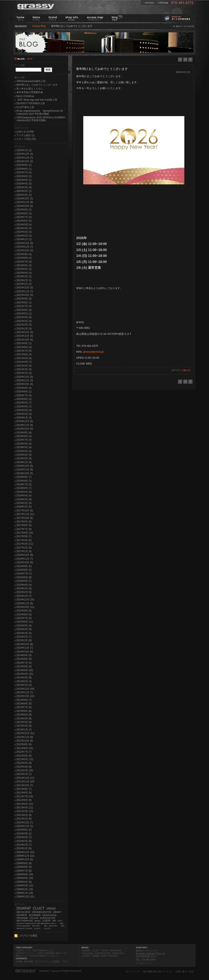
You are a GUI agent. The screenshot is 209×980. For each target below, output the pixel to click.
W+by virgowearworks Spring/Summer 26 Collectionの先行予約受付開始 (40, 112)
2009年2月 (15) (25, 889)
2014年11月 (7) (25, 648)
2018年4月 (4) (24, 496)
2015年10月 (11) (25, 607)
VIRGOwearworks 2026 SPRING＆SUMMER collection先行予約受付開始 (41, 119)
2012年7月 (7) (24, 752)
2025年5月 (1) (24, 180)
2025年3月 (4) (24, 187)
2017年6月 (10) (25, 533)
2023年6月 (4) (24, 265)
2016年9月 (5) (24, 566)
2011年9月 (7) (24, 789)
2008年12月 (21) (25, 897)
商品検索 (28, 961)
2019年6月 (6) (24, 444)
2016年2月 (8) (24, 592)
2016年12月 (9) (25, 555)
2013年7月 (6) (24, 707)
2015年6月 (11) (25, 622)
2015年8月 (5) (24, 614)
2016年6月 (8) (24, 577)
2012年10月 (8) (25, 741)
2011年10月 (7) (25, 785)
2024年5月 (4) (24, 225)
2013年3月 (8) (24, 722)
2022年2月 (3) (24, 325)
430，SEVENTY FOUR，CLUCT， (41, 927)
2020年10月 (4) (25, 384)
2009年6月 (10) (25, 874)
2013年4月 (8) (24, 718)
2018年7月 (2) (24, 484)
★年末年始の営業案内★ (30, 92)
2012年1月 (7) (24, 774)
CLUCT (39, 908)
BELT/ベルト (62, 953)
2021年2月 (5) (24, 369)
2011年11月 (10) (25, 781)
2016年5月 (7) (24, 581)
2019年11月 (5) (25, 425)
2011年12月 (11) (25, 778)
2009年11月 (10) (25, 856)
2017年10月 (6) (25, 518)
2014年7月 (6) (24, 663)
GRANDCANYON (42, 912)
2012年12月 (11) (25, 733)
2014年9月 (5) (24, 655)
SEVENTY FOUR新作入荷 (31, 103)
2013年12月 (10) (25, 689)
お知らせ (186, 370)
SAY (54, 921)
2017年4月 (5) (24, 540)
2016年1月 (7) (24, 596)
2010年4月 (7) (24, 837)
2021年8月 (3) (24, 347)
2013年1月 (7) (24, 730)
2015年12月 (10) (25, 600)
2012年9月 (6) (24, 744)
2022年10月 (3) (25, 295)
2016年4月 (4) (24, 585)
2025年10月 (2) (25, 161)
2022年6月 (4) (24, 310)
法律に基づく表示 (185, 972)
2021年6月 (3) (24, 354)
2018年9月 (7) (24, 477)
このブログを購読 (26, 936)
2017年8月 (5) (24, 525)
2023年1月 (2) (24, 284)
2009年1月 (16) (25, 893)
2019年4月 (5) (24, 451)
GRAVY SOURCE (109, 956)
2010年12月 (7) (25, 822)
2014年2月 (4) (24, 681)
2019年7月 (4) (24, 440)
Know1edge (88, 953)
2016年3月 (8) (24, 588)
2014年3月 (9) (24, 677)
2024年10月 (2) (25, 206)
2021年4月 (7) (24, 362)
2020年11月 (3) (25, 380)
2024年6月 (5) (24, 221)
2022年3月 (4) (24, 321)
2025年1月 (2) (24, 195)
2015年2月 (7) (24, 637)
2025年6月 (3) (24, 176)
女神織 (96, 956)
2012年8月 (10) (25, 748)
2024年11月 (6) (25, 202)
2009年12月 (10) (25, 852)
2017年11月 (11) (25, 514)
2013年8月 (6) (24, 704)
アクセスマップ (144, 963)
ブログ (65, 961)
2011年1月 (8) (24, 819)
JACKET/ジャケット (26, 953)
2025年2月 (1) (24, 191)
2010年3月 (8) (24, 841)
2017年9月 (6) (24, 522)
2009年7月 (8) (24, 871)
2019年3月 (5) (24, 455)
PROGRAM (22, 918)
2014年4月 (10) (25, 674)
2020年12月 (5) (25, 377)
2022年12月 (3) (25, 288)
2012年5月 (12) (25, 759)
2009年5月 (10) (25, 878)
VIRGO (51, 909)
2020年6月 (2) (24, 399)
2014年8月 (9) (24, 659)
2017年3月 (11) (25, 544)
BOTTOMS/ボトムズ (43, 951)
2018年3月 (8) (24, 499)
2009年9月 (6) (24, 863)
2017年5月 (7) (24, 536)
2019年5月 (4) (24, 447)
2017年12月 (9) (25, 510)
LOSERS (46, 921)
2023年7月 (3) (24, 262)
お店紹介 (56, 961)
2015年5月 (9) (24, 626)
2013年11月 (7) (25, 692)
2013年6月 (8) (24, 711)
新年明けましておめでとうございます (37, 85)
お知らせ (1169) (25, 132)
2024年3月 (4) (24, 232)
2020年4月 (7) (24, 406)
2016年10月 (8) (25, 562)
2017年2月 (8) (24, 548)
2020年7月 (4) (24, 395)
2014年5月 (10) (25, 670)
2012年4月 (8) (24, 763)
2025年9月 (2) (24, 165)
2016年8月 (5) (24, 570)
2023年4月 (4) (24, 273)
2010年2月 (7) (24, 845)
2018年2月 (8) (24, 503)
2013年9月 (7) (24, 700)
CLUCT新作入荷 (25, 107)
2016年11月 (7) (25, 559)
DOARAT (24, 908)
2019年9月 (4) (24, 433)
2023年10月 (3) (25, 250)
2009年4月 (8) (24, 882)
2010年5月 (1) (24, 834)
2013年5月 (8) (24, 715)
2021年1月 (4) (24, 373)
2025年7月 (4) (24, 172)
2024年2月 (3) (24, 236)
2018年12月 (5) (25, 466)
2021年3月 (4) (24, 366)
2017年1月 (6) (24, 551)
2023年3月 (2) (24, 276)
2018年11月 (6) (25, 470)
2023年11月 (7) (25, 247)
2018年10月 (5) (25, 473)
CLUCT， (48, 928)
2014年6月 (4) (24, 666)
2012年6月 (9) (24, 756)
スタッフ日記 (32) (26, 139)
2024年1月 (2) (24, 239)
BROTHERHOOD (25, 921)
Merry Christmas (25, 96)
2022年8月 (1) (24, 303)
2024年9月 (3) (24, 210)
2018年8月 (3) (24, 481)
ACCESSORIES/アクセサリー (44, 956)
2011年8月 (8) (24, 793)
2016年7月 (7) (24, 574)
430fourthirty (118, 953)
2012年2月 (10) (25, 770)
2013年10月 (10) (25, 696)
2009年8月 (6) (24, 867)
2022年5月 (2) (24, 314)
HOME (19, 961)
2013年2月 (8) (24, 726)
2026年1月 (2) (24, 150)
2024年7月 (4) (24, 217)
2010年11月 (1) (25, 826)
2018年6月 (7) (24, 488)
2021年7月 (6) (24, 351)
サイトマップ (133, 972)
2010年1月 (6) (24, 848)
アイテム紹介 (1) (25, 135)
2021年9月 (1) (24, 343)
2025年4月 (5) (24, 184)
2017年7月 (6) (24, 529)
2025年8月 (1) (24, 169)
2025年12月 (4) (25, 154)
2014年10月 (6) (25, 652)
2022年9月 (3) (24, 299)
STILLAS (34, 918)
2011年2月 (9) (24, 815)
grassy (38, 921)
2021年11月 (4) (25, 336)
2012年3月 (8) (24, 767)
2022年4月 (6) (24, 317)
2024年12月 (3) (25, 199)
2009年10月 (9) (25, 859)
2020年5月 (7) (24, 403)
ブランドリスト (42, 961)
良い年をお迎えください (30, 89)
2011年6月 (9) (24, 800)
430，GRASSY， (51, 926)
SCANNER (35, 915)
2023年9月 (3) (24, 254)
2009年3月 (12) (25, 885)
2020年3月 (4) (24, 410)
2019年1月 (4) (24, 462)
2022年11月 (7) (25, 291)
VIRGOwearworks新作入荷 (31, 81)
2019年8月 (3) (24, 436)
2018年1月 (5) (24, 507)
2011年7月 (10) (25, 796)
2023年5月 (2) (24, 269)
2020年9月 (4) (24, 388)
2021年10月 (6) (25, 340)
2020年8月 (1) (24, 392)
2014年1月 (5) (24, 685)
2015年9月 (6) (24, 611)
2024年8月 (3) (24, 213)
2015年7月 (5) (24, 618)
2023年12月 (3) (25, 243)
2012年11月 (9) (25, 737)
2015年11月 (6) (25, 603)
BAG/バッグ (22, 956)
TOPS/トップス (24, 951)
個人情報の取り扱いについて (158, 972)
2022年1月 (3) (24, 329)
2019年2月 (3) (24, 458)
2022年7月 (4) (24, 306)
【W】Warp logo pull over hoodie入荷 (37, 100)
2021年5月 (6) (24, 358)
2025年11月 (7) (25, 158)
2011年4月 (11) (25, 808)
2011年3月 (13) (25, 811)
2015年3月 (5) (24, 633)
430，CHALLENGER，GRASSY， (41, 925)
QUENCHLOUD (48, 918)
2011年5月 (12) (25, 804)
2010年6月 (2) (24, 830)
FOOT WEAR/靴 (46, 953)
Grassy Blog (39, 26)
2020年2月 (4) (24, 414)
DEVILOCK (23, 912)
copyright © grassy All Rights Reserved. (60, 971)
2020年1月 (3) (24, 418)
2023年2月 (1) (24, 280)
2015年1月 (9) (24, 640)
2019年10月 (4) (25, 429)
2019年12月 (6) (25, 421)
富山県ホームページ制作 (27, 978)
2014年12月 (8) (25, 644)
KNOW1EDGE (49, 915)
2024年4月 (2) (24, 228)
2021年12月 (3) (25, 332)
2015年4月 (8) (24, 629)
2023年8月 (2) (24, 258)
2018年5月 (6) (24, 492)
